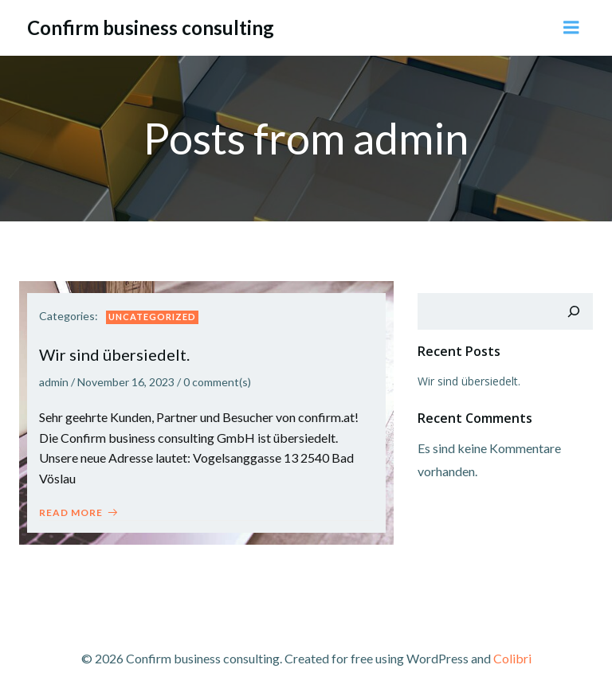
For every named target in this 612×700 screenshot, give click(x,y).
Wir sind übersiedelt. (469, 381)
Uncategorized (152, 317)
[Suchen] (574, 311)
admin (54, 382)
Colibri (512, 658)
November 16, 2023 (126, 382)
